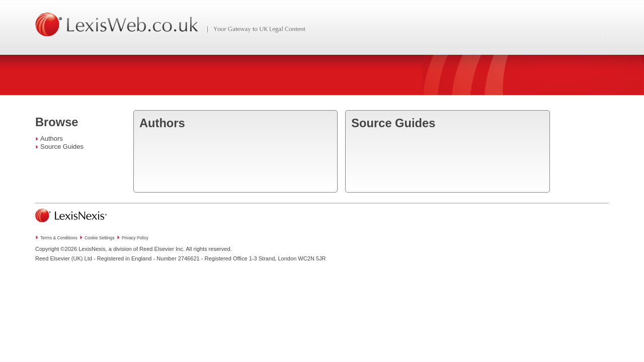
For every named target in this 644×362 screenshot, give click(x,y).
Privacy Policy (135, 238)
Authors (52, 139)
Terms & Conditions (59, 238)
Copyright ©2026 (56, 249)
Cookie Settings (100, 238)
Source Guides (62, 147)
